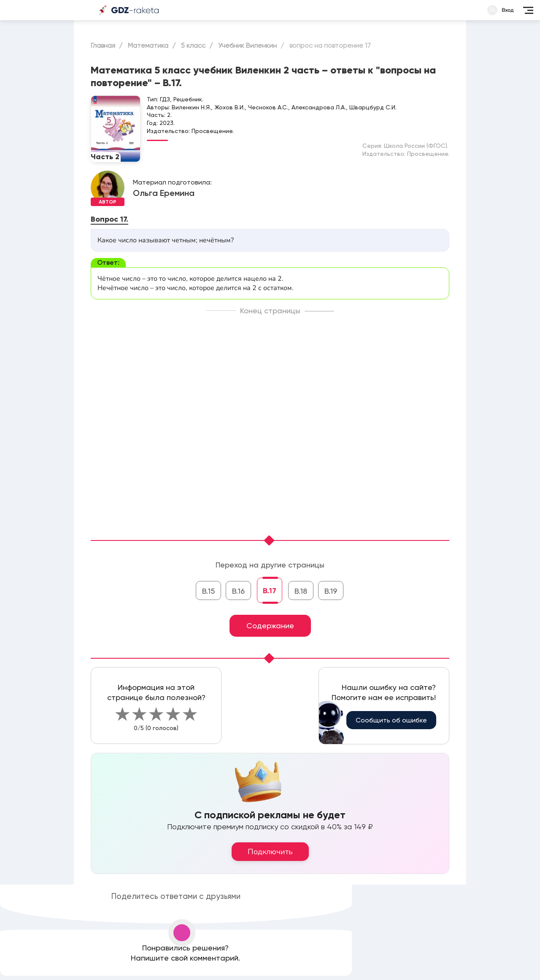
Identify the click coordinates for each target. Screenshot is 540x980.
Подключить (270, 852)
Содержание (270, 626)
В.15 (208, 591)
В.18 (301, 591)
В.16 (238, 591)
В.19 (331, 591)
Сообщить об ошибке (391, 720)
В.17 (270, 591)
